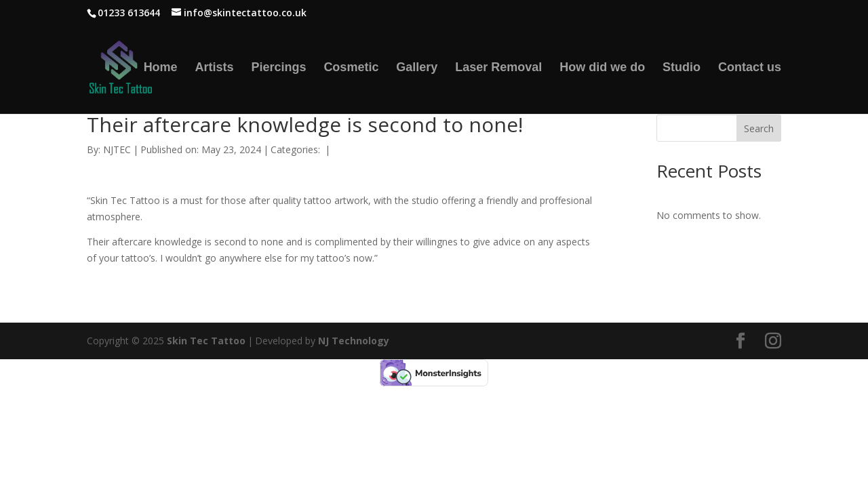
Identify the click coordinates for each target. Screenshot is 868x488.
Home (161, 68)
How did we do (602, 68)
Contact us (750, 68)
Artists (215, 68)
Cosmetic (351, 68)
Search (759, 128)
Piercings (278, 68)
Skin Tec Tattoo (206, 341)
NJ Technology (354, 341)
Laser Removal (498, 68)
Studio (682, 68)
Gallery (417, 68)
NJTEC (117, 149)
